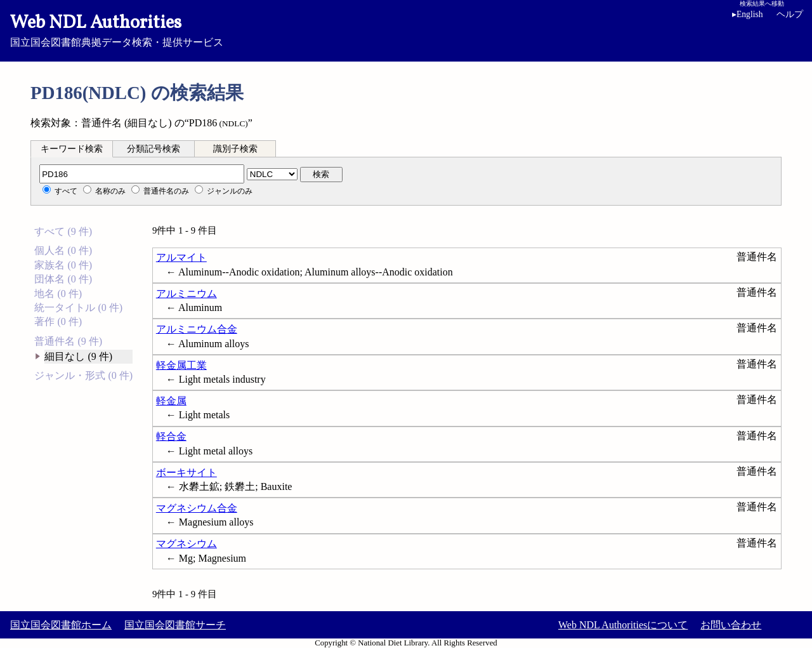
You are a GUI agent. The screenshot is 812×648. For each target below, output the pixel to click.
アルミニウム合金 (197, 329)
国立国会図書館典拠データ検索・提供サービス (406, 29)
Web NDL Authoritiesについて (623, 625)
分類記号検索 (154, 149)
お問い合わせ (731, 625)
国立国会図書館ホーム (61, 625)
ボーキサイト (187, 473)
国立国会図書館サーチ (175, 625)
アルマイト (181, 257)
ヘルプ (790, 14)
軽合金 (171, 436)
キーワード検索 (72, 149)
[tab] (72, 149)
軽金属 (171, 401)
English (748, 14)
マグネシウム (187, 544)
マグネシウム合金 (197, 508)
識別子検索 (235, 149)
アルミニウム (187, 294)
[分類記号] (142, 174)
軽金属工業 (181, 365)
